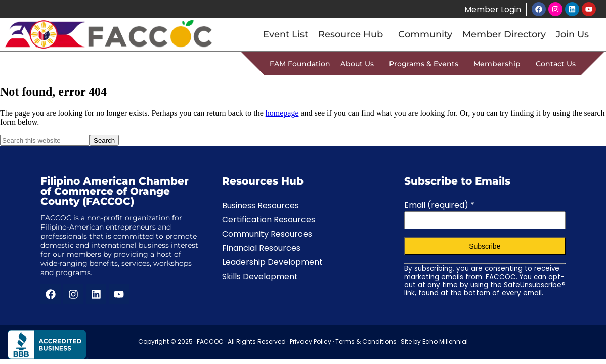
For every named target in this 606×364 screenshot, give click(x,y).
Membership (500, 64)
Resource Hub (353, 34)
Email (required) (439, 205)
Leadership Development (272, 262)
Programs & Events (426, 64)
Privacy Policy (311, 342)
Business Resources (261, 206)
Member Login (492, 9)
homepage (282, 113)
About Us (360, 64)
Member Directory (504, 34)
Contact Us (556, 64)
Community (425, 34)
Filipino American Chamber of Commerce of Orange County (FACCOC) (115, 191)
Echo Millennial (445, 342)
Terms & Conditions (366, 342)
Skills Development (260, 276)
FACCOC (210, 342)
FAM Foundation (300, 64)
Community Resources (267, 234)
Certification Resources (269, 220)
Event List (286, 34)
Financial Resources (261, 248)
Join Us (572, 34)
